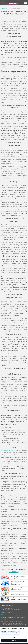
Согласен (14, 641)
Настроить (14, 637)
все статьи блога (17, 570)
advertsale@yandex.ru (9, 612)
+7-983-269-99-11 (8, 608)
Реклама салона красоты (8, 450)
